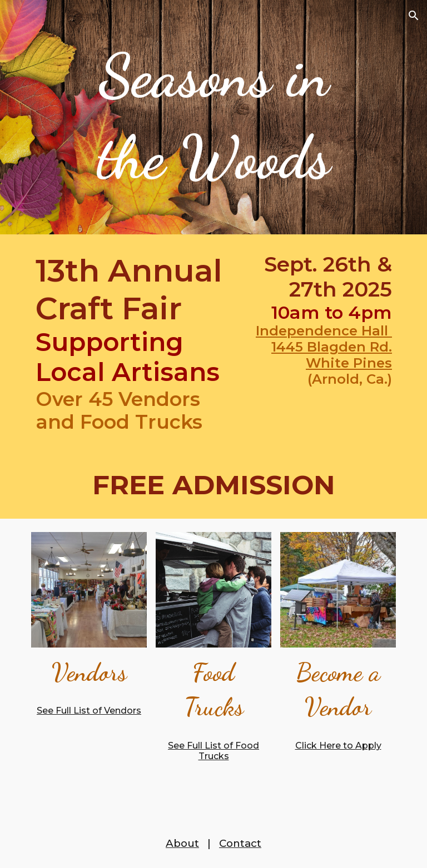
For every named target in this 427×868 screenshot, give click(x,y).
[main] (213, 117)
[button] (414, 16)
